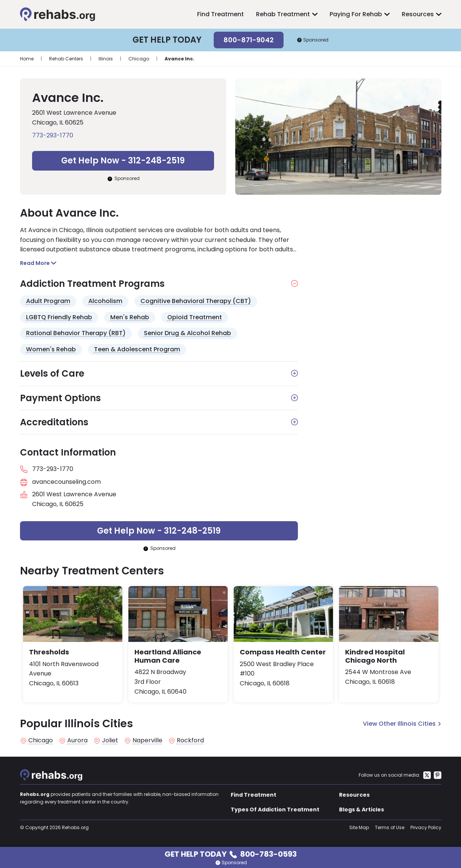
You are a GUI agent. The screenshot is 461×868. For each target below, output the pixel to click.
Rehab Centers (66, 59)
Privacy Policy (426, 827)
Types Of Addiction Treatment (275, 810)
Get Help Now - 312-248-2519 (123, 161)
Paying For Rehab (356, 14)
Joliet (110, 740)
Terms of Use (390, 827)
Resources (418, 14)
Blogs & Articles (362, 810)
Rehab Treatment (283, 14)
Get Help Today (231, 853)
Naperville (147, 740)
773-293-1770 (53, 135)
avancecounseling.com (66, 482)
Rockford (190, 740)
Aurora (77, 740)
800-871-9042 (249, 40)
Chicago (139, 59)
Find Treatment (220, 14)
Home (27, 59)
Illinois (106, 59)
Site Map (359, 827)
